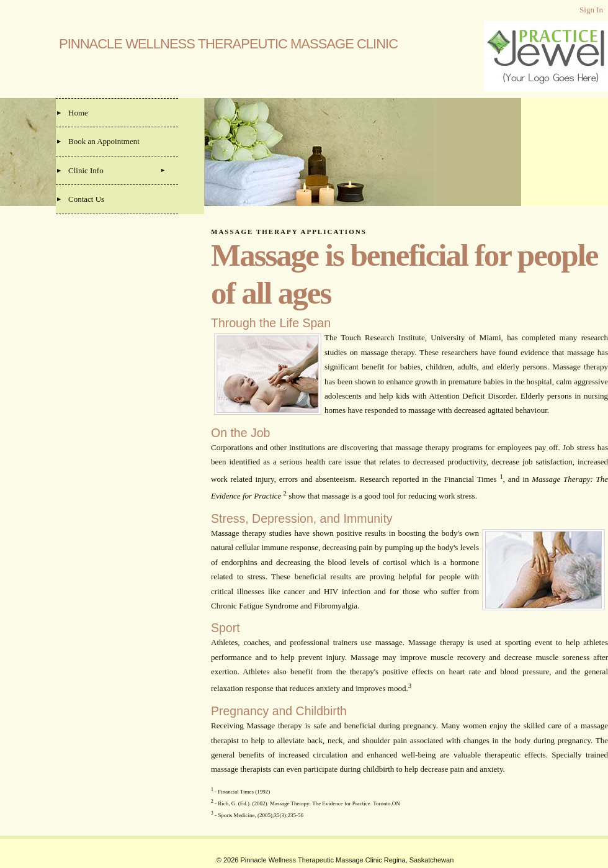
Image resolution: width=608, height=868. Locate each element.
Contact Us (86, 199)
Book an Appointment (104, 141)
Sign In (591, 10)
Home (78, 113)
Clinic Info (86, 170)
